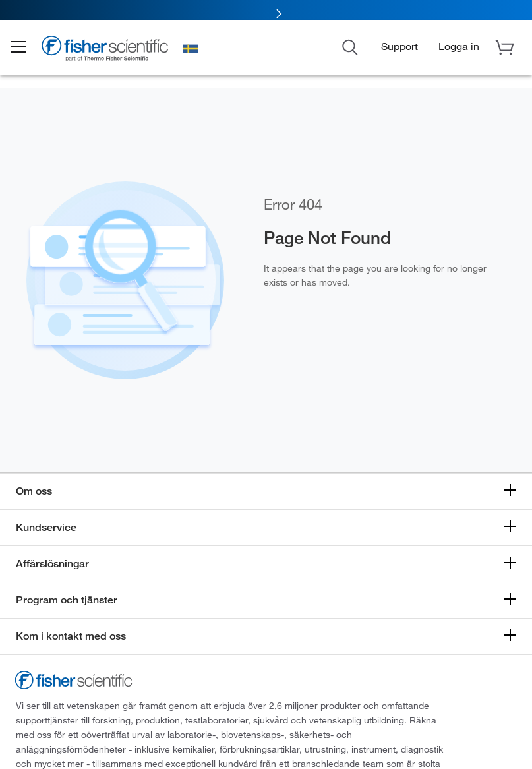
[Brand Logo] (115, 54)
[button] (28, 51)
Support (399, 50)
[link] (266, 12)
